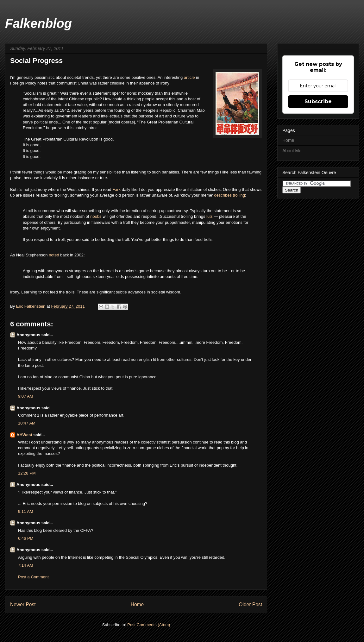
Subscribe (318, 101)
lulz (210, 216)
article (190, 77)
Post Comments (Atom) (149, 625)
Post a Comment (33, 577)
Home (137, 604)
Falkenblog (38, 23)
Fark (117, 189)
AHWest (24, 435)
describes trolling (229, 195)
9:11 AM (26, 511)
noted (54, 255)
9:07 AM (26, 396)
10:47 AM (27, 423)
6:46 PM (26, 538)
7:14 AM (26, 565)
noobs (96, 216)
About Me (292, 151)
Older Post (250, 604)
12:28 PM (27, 473)
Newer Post (23, 604)
